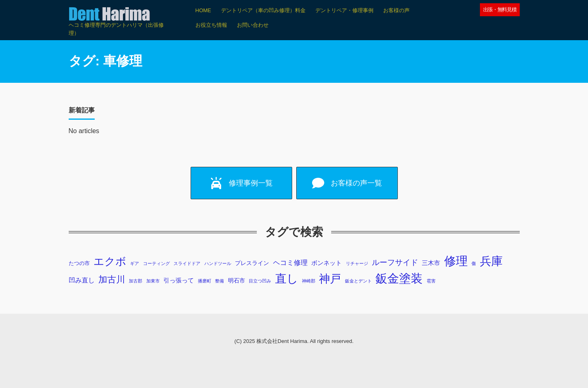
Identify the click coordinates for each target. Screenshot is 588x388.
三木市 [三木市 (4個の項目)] (431, 263)
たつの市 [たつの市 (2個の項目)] (79, 263)
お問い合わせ (253, 25)
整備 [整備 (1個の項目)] (219, 281)
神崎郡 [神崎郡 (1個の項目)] (309, 281)
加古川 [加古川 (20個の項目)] (112, 279)
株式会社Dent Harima (282, 341)
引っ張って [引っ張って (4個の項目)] (179, 280)
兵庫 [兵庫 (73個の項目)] (491, 261)
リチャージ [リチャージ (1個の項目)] (357, 263)
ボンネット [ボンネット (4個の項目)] (327, 263)
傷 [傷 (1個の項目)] (474, 263)
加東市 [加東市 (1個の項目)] (153, 281)
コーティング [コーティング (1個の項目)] (156, 263)
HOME (203, 10)
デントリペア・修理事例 (344, 10)
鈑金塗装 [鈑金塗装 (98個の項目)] (399, 278)
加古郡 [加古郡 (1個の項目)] (136, 281)
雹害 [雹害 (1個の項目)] (431, 281)
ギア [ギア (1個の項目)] (135, 263)
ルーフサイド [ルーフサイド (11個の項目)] (395, 262)
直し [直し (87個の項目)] (287, 278)
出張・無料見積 (500, 10)
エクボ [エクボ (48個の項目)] (110, 261)
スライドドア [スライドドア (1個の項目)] (187, 263)
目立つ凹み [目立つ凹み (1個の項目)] (260, 281)
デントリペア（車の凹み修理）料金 (263, 10)
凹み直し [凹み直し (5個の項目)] (82, 280)
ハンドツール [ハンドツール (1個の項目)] (218, 263)
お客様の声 (396, 10)
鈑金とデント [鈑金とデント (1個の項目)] (358, 281)
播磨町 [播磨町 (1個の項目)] (205, 281)
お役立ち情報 (211, 25)
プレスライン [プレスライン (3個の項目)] (252, 263)
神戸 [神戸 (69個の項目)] (330, 279)
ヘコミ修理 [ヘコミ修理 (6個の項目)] (290, 263)
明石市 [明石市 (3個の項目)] (237, 280)
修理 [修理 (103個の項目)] (456, 261)
